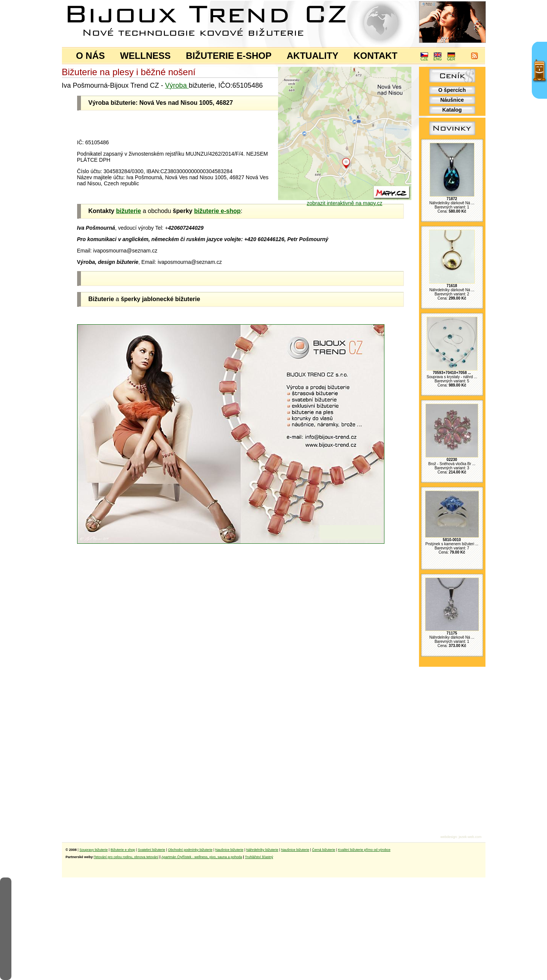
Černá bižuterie (323, 850)
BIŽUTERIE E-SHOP (228, 56)
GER (451, 57)
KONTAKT (376, 56)
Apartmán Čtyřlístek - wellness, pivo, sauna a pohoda (202, 857)
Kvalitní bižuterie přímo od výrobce (364, 850)
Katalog (452, 110)
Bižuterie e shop (123, 850)
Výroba (177, 85)
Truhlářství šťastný (259, 857)
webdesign (448, 837)
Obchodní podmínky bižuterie (190, 850)
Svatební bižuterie (152, 850)
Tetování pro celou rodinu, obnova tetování (126, 857)
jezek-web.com (470, 837)
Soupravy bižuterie (94, 850)
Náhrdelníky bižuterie (262, 850)
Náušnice (452, 100)
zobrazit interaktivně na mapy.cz (345, 201)
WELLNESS (145, 56)
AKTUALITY (313, 56)
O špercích (452, 90)
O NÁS (90, 56)
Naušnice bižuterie (229, 850)
